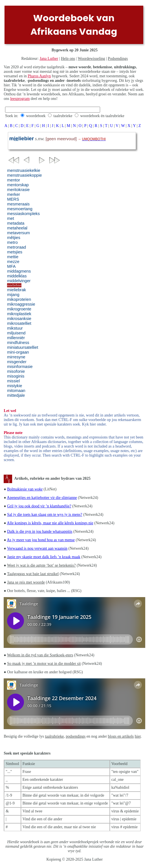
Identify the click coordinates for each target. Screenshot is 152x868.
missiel (13, 381)
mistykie (15, 386)
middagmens (19, 271)
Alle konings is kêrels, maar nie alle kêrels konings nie (50, 523)
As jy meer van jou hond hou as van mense (41, 540)
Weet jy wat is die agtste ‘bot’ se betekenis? (41, 565)
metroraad (16, 247)
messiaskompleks (23, 214)
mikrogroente (19, 309)
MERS (13, 199)
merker (14, 194)
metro (12, 242)
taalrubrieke (63, 116)
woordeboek (36, 116)
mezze (13, 262)
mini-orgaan (18, 352)
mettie (13, 257)
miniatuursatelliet (23, 347)
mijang (13, 295)
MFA (11, 266)
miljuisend (16, 333)
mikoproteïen (19, 299)
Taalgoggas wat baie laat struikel (33, 574)
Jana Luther (49, 59)
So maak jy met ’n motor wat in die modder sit (44, 664)
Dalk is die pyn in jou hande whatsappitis (40, 531)
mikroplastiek (19, 314)
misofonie (16, 371)
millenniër (16, 338)
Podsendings (118, 59)
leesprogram (20, 99)
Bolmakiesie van (25, 489)
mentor (14, 180)
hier (138, 736)
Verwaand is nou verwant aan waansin (37, 548)
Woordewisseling (92, 59)
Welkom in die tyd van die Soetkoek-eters (40, 655)
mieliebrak (16, 290)
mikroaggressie (21, 304)
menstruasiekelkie (24, 170)
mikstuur (15, 328)
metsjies (15, 252)
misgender (17, 362)
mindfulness (18, 343)
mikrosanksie (19, 319)
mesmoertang (20, 209)
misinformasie (20, 367)
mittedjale (16, 395)
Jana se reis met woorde (26, 582)
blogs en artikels (121, 736)
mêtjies (14, 238)
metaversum (18, 233)
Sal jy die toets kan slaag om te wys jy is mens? (45, 515)
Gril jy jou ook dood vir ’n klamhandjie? (39, 506)
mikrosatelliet (19, 323)
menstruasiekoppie (24, 175)
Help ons (68, 59)
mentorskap (18, 185)
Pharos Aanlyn (39, 76)
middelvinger (19, 281)
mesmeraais (18, 204)
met (10, 218)
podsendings (76, 736)
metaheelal (17, 228)
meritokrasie (18, 190)
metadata (16, 223)
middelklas (17, 276)
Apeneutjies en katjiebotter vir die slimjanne (42, 498)
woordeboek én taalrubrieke (102, 116)
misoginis (16, 376)
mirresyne (16, 357)
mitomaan (16, 391)
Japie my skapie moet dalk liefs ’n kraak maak (44, 557)
